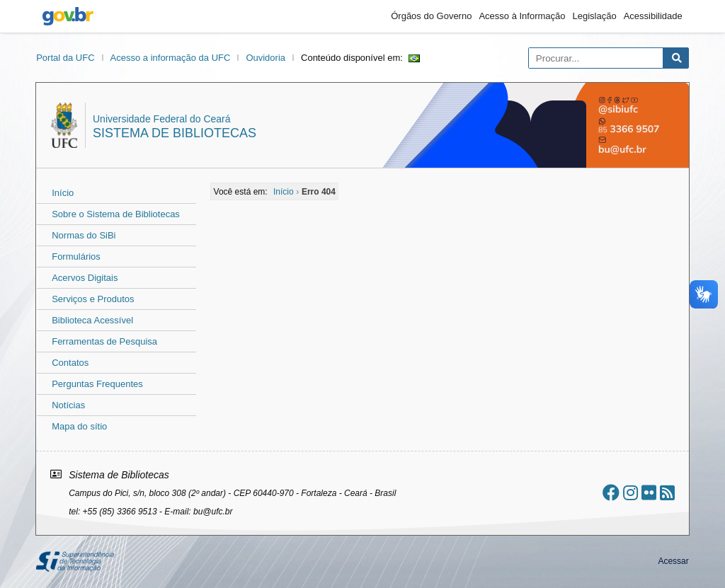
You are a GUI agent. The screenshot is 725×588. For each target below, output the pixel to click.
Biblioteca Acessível (92, 320)
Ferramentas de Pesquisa (104, 341)
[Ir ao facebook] (611, 493)
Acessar (673, 561)
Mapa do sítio (79, 426)
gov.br (68, 16)
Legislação (595, 16)
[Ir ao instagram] (630, 493)
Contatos (70, 363)
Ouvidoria (266, 58)
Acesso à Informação (522, 16)
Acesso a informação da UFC (171, 58)
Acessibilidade (653, 16)
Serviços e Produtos (93, 299)
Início (63, 193)
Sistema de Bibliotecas (175, 133)
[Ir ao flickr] (649, 493)
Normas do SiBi (84, 235)
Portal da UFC (65, 58)
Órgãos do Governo (431, 16)
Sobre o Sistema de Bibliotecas (116, 214)
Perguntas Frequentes (97, 384)
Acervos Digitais (85, 278)
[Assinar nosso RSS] (667, 493)
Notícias (68, 405)
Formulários (76, 256)
